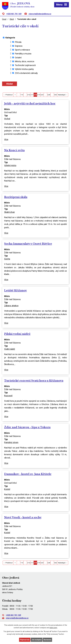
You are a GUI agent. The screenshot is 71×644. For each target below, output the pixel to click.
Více (6, 139)
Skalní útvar (9, 212)
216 (29, 95)
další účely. (54, 628)
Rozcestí (8, 396)
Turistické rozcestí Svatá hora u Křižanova (34, 381)
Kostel (7, 489)
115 (22, 95)
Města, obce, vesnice (25, 61)
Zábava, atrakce (11, 306)
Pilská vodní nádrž (17, 334)
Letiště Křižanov (16, 290)
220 (42, 95)
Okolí (12, 19)
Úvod (4, 19)
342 (56, 95)
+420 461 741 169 (14, 14)
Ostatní (18, 57)
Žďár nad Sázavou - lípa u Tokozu (27, 427)
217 (32, 95)
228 (49, 95)
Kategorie (10, 38)
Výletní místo (10, 165)
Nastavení (47, 640)
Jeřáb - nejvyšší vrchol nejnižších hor (30, 103)
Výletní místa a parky (24, 69)
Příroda (18, 42)
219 (39, 95)
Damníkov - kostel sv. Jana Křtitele (28, 474)
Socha (7, 259)
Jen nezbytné (37, 640)
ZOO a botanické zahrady (26, 73)
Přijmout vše (25, 640)
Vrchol (7, 119)
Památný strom (11, 442)
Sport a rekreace (22, 50)
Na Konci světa (14, 150)
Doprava (19, 46)
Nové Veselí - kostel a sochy (23, 517)
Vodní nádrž (10, 349)
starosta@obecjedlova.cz (40, 14)
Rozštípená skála (16, 197)
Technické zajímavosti (25, 65)
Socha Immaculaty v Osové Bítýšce (28, 244)
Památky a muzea (23, 54)
